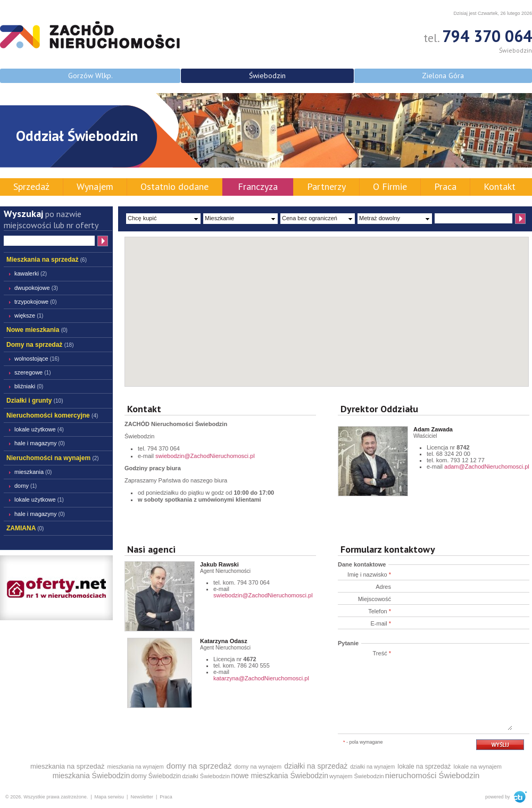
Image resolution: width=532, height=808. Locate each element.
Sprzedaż (31, 186)
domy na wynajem (258, 767)
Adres (383, 587)
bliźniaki (29, 386)
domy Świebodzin (156, 776)
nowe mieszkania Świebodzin (280, 776)
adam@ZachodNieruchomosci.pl (487, 467)
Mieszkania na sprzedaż (47, 260)
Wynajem (95, 186)
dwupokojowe (36, 288)
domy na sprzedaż (199, 766)
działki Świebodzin (206, 776)
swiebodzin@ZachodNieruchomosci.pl (205, 456)
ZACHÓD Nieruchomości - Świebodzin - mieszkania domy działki (90, 35)
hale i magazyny (40, 443)
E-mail (381, 623)
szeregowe (33, 372)
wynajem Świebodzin (357, 776)
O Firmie (390, 186)
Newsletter (142, 797)
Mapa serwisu (110, 797)
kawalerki (31, 273)
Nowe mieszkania (37, 330)
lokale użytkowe (39, 429)
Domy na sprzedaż (40, 345)
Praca (445, 186)
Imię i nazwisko (369, 574)
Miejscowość (375, 599)
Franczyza (258, 186)
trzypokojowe (36, 302)
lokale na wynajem (477, 767)
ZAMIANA (25, 528)
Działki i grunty (35, 401)
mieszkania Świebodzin (92, 776)
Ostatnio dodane (174, 186)
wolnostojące (37, 359)
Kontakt (500, 186)
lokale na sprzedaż (424, 767)
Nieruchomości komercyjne (52, 415)
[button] (327, 302)
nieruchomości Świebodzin (433, 775)
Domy (26, 486)
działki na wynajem (372, 767)
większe (29, 315)
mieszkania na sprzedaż (67, 766)
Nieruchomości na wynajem (53, 458)
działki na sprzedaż (316, 766)
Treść (382, 653)
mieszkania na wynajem (136, 767)
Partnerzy (326, 186)
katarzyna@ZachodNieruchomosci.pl (261, 678)
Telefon (380, 611)
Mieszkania (33, 472)
